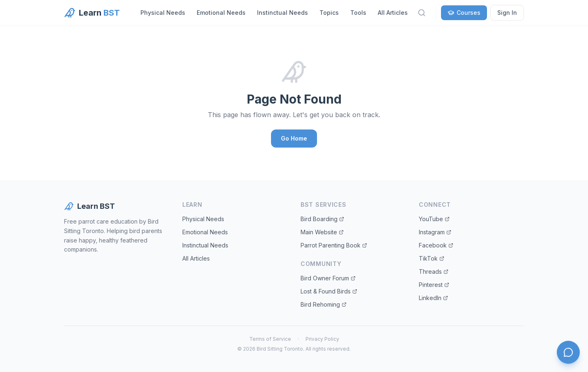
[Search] (422, 13)
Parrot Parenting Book (334, 245)
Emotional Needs (221, 13)
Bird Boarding (322, 219)
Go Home (294, 138)
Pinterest (434, 285)
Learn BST (90, 206)
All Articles (393, 13)
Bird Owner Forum (328, 278)
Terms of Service (270, 339)
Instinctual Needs (283, 13)
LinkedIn (433, 298)
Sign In (507, 13)
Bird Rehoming (324, 304)
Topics (329, 13)
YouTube (434, 219)
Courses (464, 13)
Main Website (322, 232)
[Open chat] (568, 352)
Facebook (436, 245)
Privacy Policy (322, 339)
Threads (434, 271)
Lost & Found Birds (329, 291)
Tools (358, 13)
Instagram (435, 232)
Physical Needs (163, 13)
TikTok (432, 258)
